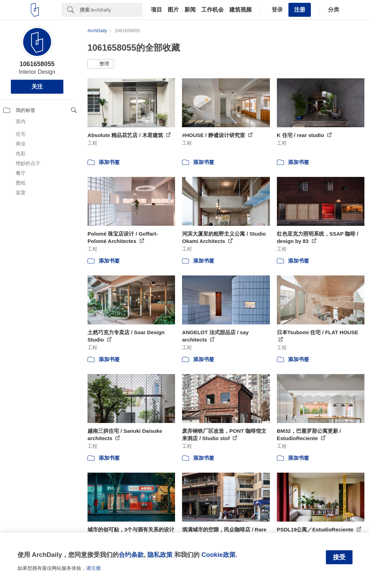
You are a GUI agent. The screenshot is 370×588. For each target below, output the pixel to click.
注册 (300, 10)
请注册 (93, 568)
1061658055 (37, 64)
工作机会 (212, 10)
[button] (101, 64)
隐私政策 (160, 555)
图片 (173, 10)
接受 (339, 557)
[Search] (111, 10)
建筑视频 (240, 10)
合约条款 (131, 555)
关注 (37, 87)
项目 (156, 10)
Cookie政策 (218, 555)
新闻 (190, 10)
